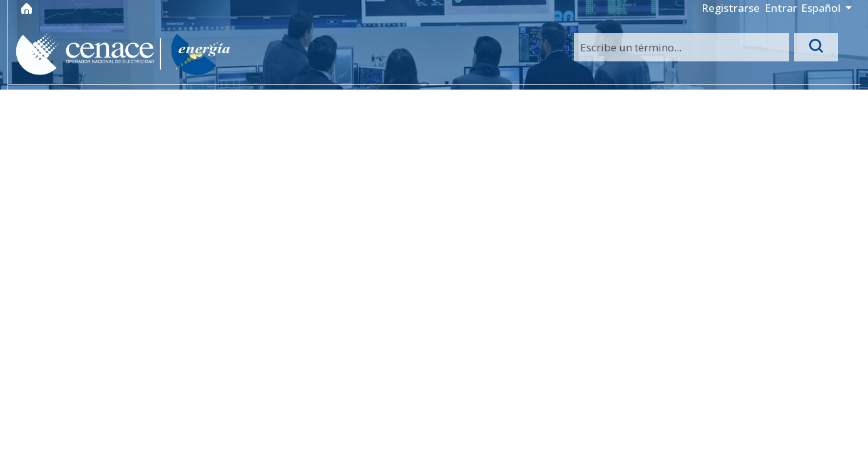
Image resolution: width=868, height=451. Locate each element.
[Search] (682, 48)
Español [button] (822, 8)
